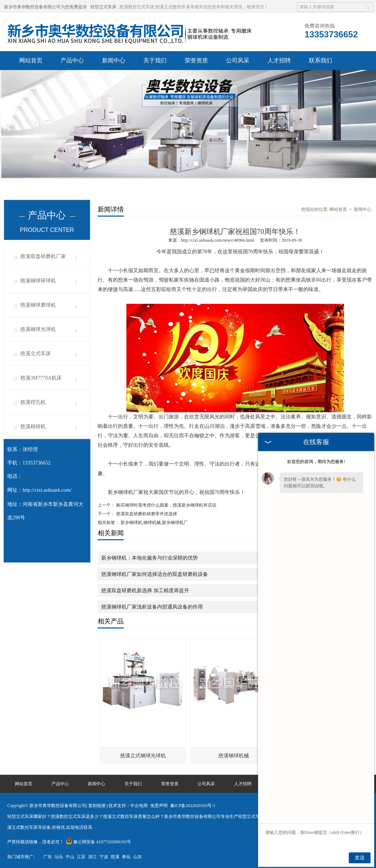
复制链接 (97, 805)
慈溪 (115, 856)
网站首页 (31, 60)
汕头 (59, 856)
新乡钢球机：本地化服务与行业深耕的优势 (150, 557)
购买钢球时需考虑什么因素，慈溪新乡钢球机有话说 (166, 504)
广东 (48, 856)
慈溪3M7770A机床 (41, 377)
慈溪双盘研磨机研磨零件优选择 (146, 513)
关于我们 (155, 60)
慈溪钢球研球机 (38, 280)
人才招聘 (279, 60)
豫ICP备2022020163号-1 (193, 805)
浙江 (93, 856)
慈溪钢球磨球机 (38, 304)
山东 (138, 856)
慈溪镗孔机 (33, 402)
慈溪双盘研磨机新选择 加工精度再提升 (145, 590)
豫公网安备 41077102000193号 (98, 841)
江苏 (81, 856)
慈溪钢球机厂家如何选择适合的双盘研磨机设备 (155, 574)
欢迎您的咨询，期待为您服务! (316, 462)
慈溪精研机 (33, 426)
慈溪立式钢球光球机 (143, 755)
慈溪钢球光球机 (38, 329)
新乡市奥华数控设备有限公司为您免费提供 (45, 7)
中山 (70, 856)
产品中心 (72, 60)
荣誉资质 (196, 60)
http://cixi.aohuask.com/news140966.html (218, 239)
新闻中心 (114, 60)
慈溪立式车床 (36, 353)
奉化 (126, 856)
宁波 (104, 856)
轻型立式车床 (103, 7)
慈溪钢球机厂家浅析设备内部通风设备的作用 (152, 606)
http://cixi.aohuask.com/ (47, 489)
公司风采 (238, 60)
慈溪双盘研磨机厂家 (43, 256)
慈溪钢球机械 (234, 755)
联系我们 (320, 60)
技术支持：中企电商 (128, 805)
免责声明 (159, 805)
